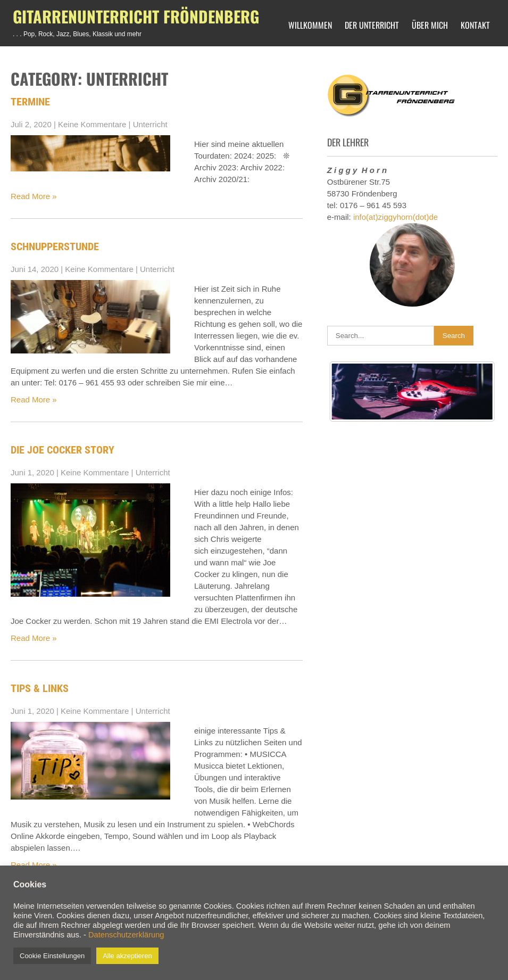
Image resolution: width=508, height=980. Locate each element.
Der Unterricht (372, 25)
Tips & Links (40, 688)
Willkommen (310, 25)
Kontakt (475, 25)
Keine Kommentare (92, 124)
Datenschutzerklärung (126, 935)
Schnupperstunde (55, 246)
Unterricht (150, 124)
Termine (30, 102)
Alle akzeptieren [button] (127, 956)
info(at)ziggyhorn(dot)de (395, 217)
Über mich (430, 25)
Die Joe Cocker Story (63, 450)
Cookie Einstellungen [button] (52, 956)
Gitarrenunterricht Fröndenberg (136, 16)
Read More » (34, 196)
